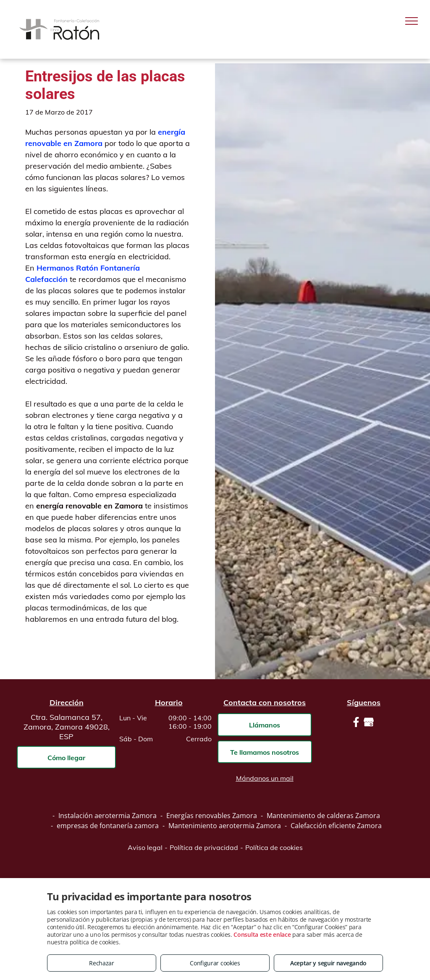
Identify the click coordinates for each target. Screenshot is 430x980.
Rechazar (102, 963)
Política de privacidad (204, 847)
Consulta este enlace (262, 934)
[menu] (412, 21)
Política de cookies (274, 847)
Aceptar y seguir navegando (328, 963)
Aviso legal (145, 847)
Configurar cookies (215, 963)
